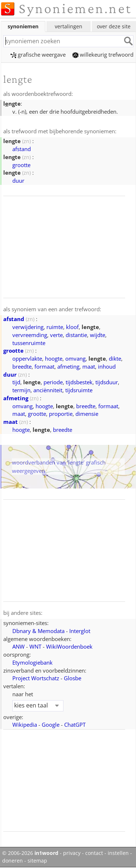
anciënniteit (48, 390)
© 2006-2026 (30, 853)
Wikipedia (25, 725)
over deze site (114, 26)
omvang (75, 358)
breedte (22, 366)
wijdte (98, 335)
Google (51, 725)
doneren (13, 861)
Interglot (80, 631)
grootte (21, 165)
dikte (115, 358)
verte (56, 335)
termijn (21, 390)
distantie (76, 335)
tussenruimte (29, 343)
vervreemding (30, 335)
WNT (35, 646)
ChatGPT (75, 725)
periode (53, 382)
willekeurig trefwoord (103, 54)
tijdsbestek (79, 382)
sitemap (37, 861)
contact (94, 853)
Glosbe (73, 678)
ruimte (55, 327)
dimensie (87, 414)
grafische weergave (38, 54)
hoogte (54, 358)
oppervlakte (27, 358)
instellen (118, 853)
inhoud (107, 366)
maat (89, 366)
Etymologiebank (32, 662)
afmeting (68, 366)
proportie (61, 414)
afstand (22, 149)
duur (18, 181)
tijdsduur (107, 382)
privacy (72, 853)
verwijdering (28, 327)
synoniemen (23, 26)
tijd (16, 382)
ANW (18, 646)
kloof (72, 327)
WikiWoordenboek (69, 646)
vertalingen (69, 26)
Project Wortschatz (36, 678)
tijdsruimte (79, 390)
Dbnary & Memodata (38, 631)
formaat (44, 366)
